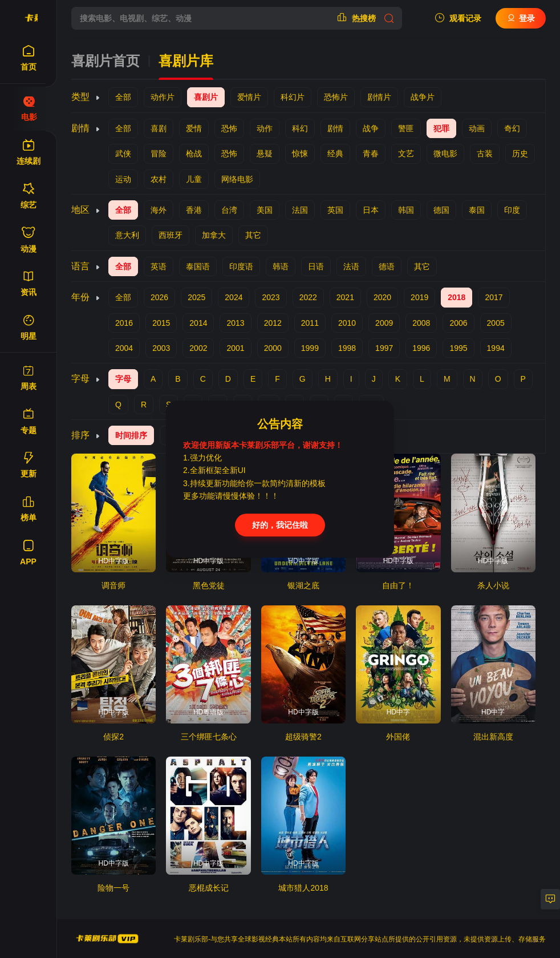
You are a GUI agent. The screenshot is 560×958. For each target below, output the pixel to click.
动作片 (163, 97)
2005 (496, 323)
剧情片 (379, 97)
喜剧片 (206, 97)
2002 (198, 348)
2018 (456, 297)
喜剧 (159, 128)
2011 (310, 323)
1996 (421, 348)
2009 (384, 323)
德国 (441, 210)
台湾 (229, 210)
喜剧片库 (186, 61)
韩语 (281, 266)
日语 (316, 266)
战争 (371, 128)
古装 (485, 153)
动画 (477, 128)
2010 (347, 323)
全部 (123, 97)
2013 (235, 323)
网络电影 (237, 179)
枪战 (194, 153)
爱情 (194, 128)
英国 (335, 210)
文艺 (406, 153)
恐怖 (229, 128)
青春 (371, 153)
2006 (458, 323)
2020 (382, 297)
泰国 (477, 210)
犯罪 (441, 128)
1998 (347, 348)
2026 (159, 297)
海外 (159, 210)
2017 (494, 297)
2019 (419, 297)
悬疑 (265, 153)
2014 (198, 323)
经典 (335, 153)
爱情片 (249, 97)
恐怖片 (336, 97)
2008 (421, 323)
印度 (512, 210)
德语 (387, 266)
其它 (253, 235)
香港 (194, 210)
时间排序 (131, 435)
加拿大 (214, 235)
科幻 (300, 128)
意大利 (127, 235)
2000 (273, 348)
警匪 (406, 128)
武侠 (123, 153)
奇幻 (512, 128)
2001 (235, 348)
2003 (161, 348)
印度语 (241, 266)
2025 (196, 297)
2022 (308, 297)
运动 (123, 179)
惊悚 (300, 153)
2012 (273, 323)
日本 (371, 210)
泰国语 (198, 266)
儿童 (194, 179)
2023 (271, 297)
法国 (300, 210)
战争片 (423, 97)
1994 (496, 348)
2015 (161, 323)
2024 (234, 297)
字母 (123, 379)
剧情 (335, 128)
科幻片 (293, 97)
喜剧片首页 (105, 61)
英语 (159, 266)
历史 (520, 153)
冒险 (159, 153)
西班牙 (171, 235)
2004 (124, 348)
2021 (345, 297)
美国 (265, 210)
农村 (159, 179)
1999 (310, 348)
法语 (351, 266)
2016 (124, 323)
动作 (265, 128)
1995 (458, 348)
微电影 (445, 153)
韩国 (406, 210)
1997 (384, 348)
